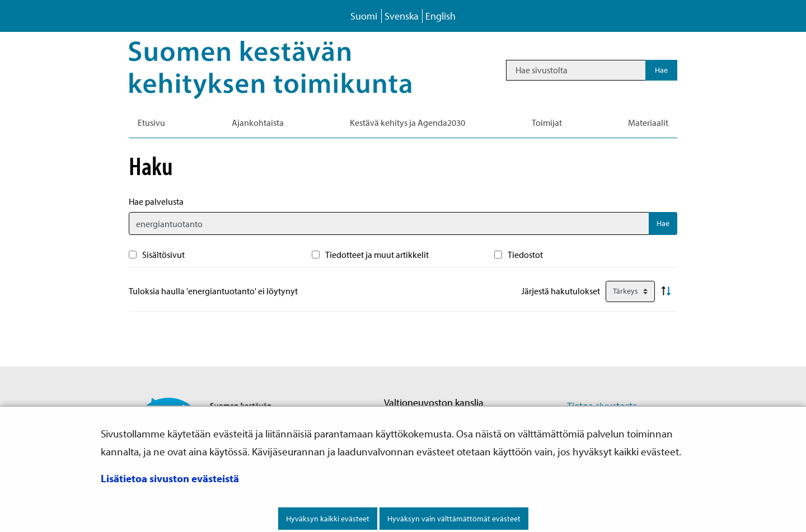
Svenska (402, 16)
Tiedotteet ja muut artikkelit (377, 255)
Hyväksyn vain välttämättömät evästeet (454, 519)
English (441, 16)
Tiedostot (525, 255)
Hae (663, 223)
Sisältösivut (163, 255)
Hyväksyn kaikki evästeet (328, 519)
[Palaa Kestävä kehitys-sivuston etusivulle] (286, 70)
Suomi (364, 16)
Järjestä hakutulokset (561, 291)
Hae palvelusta (156, 201)
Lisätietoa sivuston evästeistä (170, 478)
